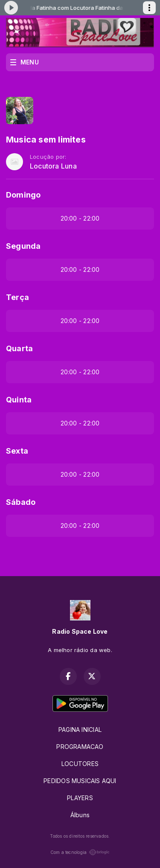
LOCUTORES (80, 764)
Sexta (17, 451)
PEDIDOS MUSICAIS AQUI (80, 781)
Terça (17, 297)
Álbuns (80, 815)
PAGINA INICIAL (80, 730)
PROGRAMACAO (80, 747)
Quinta (19, 400)
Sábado (21, 502)
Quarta (19, 348)
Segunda (23, 246)
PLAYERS (80, 798)
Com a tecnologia (80, 852)
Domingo (23, 195)
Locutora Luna (53, 166)
